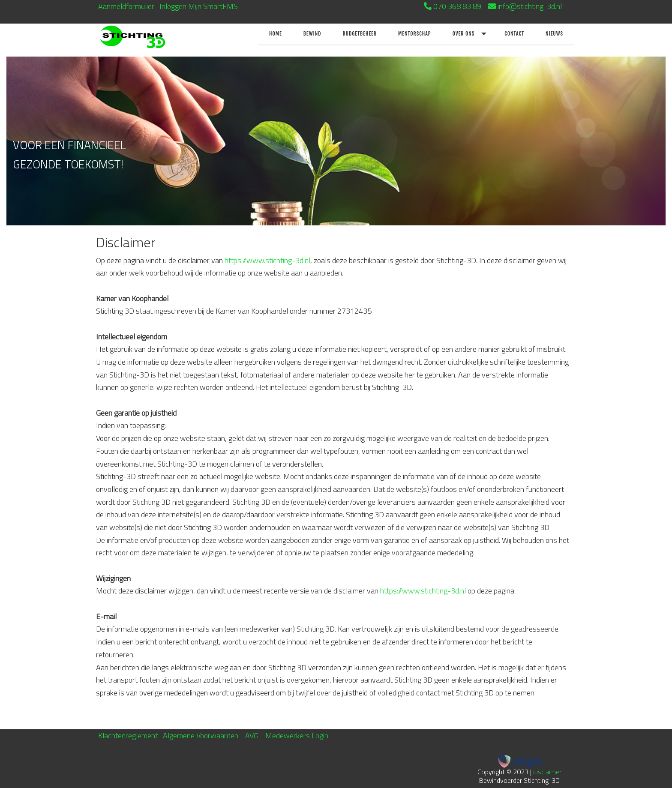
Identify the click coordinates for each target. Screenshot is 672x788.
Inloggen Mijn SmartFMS (199, 6)
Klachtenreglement (128, 736)
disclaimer (547, 772)
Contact (514, 34)
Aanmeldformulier (126, 6)
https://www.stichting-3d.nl (267, 260)
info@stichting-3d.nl (536, 6)
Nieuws (554, 34)
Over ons (464, 34)
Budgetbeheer (360, 34)
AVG (252, 736)
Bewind (312, 34)
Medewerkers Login (297, 736)
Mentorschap (415, 34)
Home (276, 34)
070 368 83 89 (457, 6)
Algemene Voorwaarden (201, 736)
